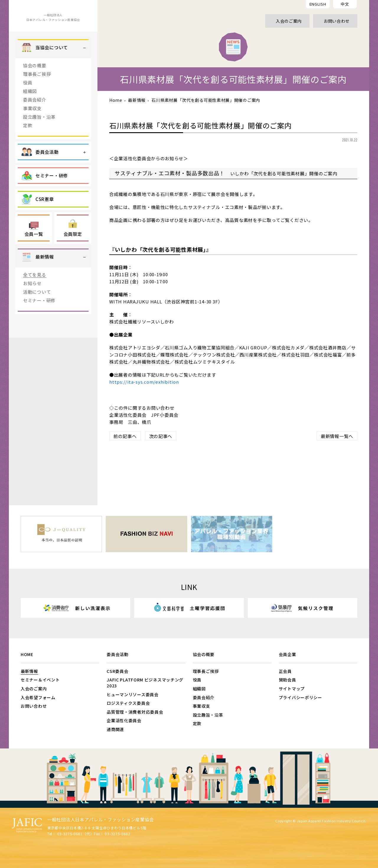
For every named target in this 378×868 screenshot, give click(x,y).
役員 (28, 99)
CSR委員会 (117, 671)
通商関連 (115, 729)
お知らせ (32, 300)
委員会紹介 (35, 116)
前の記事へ (125, 436)
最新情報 (137, 100)
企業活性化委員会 (124, 720)
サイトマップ (292, 689)
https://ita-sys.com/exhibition (144, 382)
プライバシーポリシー (300, 697)
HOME (27, 654)
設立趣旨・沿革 (39, 133)
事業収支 (32, 125)
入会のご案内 (34, 689)
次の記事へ (161, 436)
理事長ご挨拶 (37, 90)
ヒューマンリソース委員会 (132, 694)
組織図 (30, 108)
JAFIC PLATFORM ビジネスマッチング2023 (145, 683)
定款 (28, 142)
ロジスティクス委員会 (128, 703)
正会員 (285, 671)
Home (116, 100)
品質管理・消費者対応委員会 (135, 712)
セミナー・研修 (39, 317)
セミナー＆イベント (40, 680)
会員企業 (287, 654)
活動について (37, 308)
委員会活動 (118, 654)
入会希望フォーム (38, 697)
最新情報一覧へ (337, 436)
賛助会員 (287, 680)
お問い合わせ (34, 706)
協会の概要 (35, 82)
